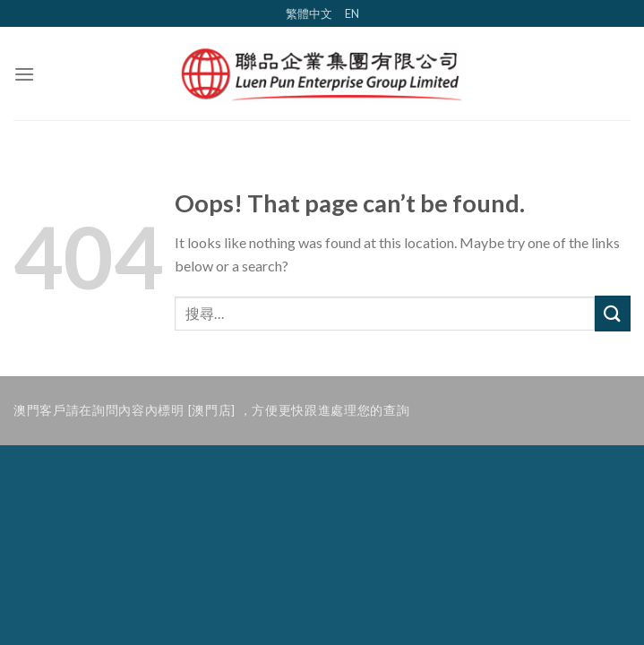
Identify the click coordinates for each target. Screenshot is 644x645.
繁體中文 (309, 13)
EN (352, 13)
